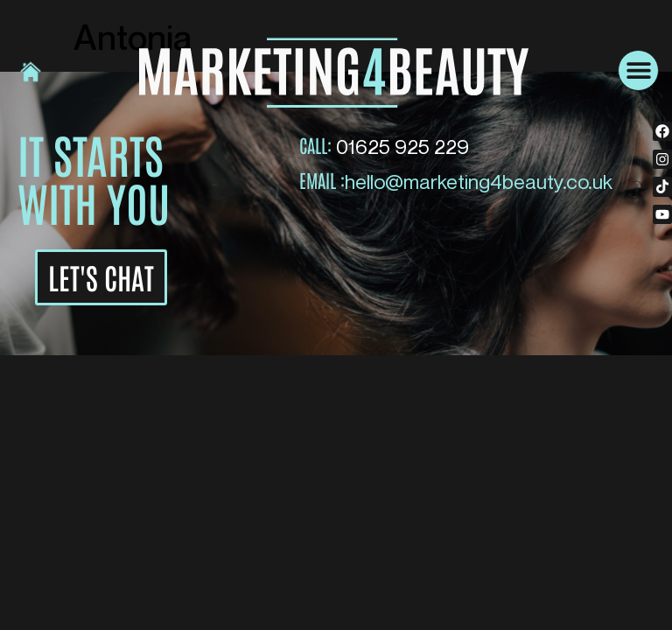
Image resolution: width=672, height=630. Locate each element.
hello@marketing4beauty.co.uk (479, 181)
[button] (638, 70)
